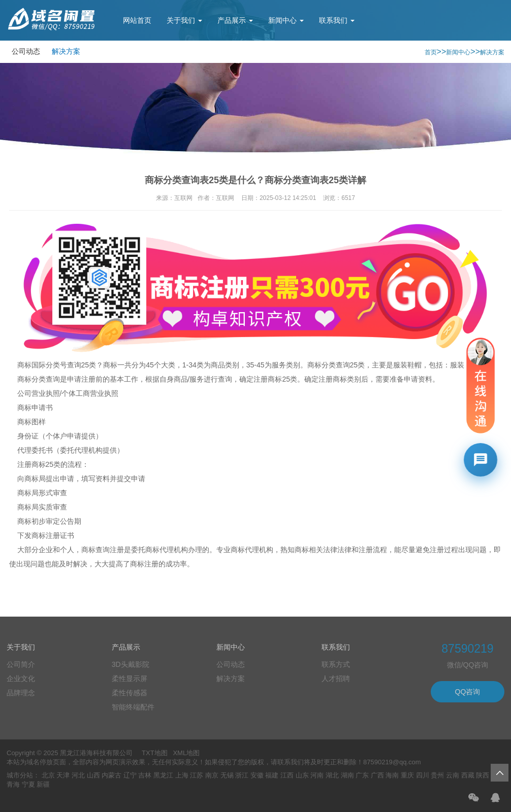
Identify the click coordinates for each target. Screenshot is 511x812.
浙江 (242, 775)
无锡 (227, 775)
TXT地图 (155, 753)
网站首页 (137, 20)
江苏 (197, 775)
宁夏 (28, 784)
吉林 (145, 775)
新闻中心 (286, 20)
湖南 (347, 775)
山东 (302, 775)
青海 (13, 784)
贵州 (437, 775)
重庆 (407, 775)
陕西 (483, 775)
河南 (317, 775)
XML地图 (186, 753)
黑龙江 (163, 775)
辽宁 (130, 775)
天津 (63, 775)
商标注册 (46, 535)
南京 (212, 775)
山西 (93, 775)
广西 (377, 775)
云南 (453, 775)
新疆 (43, 784)
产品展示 (235, 20)
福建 (272, 775)
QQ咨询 (468, 692)
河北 (78, 775)
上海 (182, 775)
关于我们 (184, 20)
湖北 (332, 775)
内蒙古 (111, 775)
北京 (48, 775)
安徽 (257, 775)
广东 (362, 775)
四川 (423, 775)
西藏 (468, 775)
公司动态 (26, 51)
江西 (287, 775)
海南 (392, 775)
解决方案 (66, 51)
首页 (431, 52)
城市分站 (20, 775)
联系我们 (337, 20)
